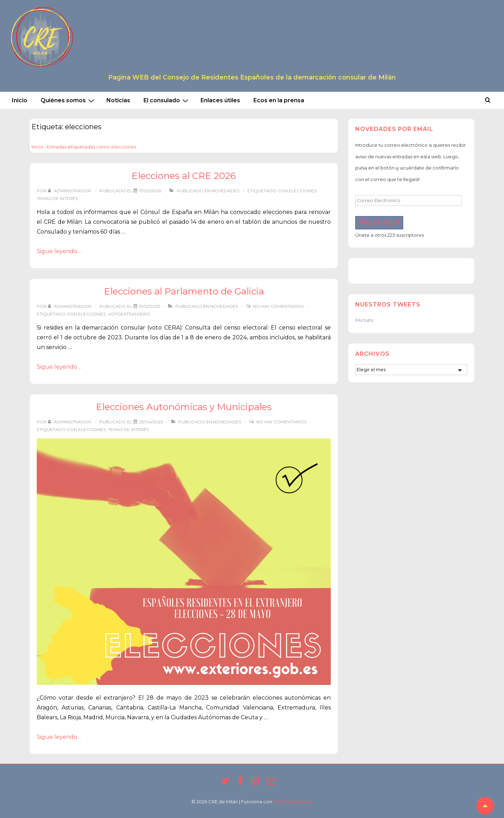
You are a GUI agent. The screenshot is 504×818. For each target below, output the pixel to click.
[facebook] (242, 783)
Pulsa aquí (379, 223)
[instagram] (256, 783)
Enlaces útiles (220, 100)
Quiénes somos (68, 100)
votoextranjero (129, 314)
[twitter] (227, 783)
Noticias (118, 100)
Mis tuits (364, 320)
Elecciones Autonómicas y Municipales (184, 407)
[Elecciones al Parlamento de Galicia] (149, 306)
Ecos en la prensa (279, 100)
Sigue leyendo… (59, 251)
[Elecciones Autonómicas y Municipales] (151, 422)
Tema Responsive (293, 802)
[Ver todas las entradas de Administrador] (70, 191)
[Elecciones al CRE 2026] (150, 191)
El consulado (167, 100)
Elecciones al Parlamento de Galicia (184, 291)
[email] (272, 783)
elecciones (303, 191)
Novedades (225, 191)
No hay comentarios (278, 306)
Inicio (20, 100)
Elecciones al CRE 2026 (184, 176)
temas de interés (57, 198)
